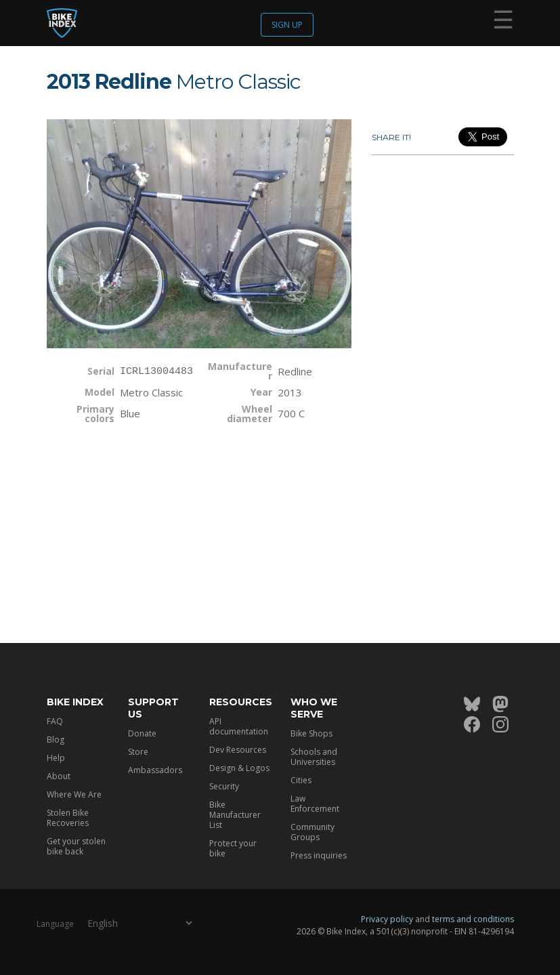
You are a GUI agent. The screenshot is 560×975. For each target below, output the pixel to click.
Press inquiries (319, 855)
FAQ (55, 721)
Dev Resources (238, 750)
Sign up (287, 25)
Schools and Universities (314, 757)
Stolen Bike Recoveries (68, 818)
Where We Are (74, 794)
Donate (142, 733)
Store (138, 752)
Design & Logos (239, 768)
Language (55, 924)
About (59, 776)
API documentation (239, 726)
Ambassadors (155, 770)
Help (56, 758)
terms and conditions (473, 919)
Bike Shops (311, 733)
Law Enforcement (315, 804)
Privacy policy (387, 919)
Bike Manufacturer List (235, 815)
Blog (56, 740)
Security (224, 786)
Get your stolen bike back (76, 846)
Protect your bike (233, 848)
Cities (301, 780)
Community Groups (313, 832)
